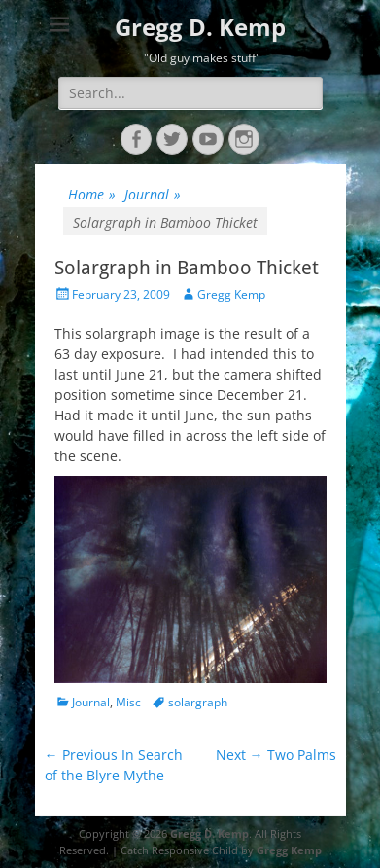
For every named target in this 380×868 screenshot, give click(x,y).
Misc (128, 702)
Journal (153, 194)
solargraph (198, 702)
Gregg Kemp (231, 294)
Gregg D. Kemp (200, 27)
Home (92, 194)
